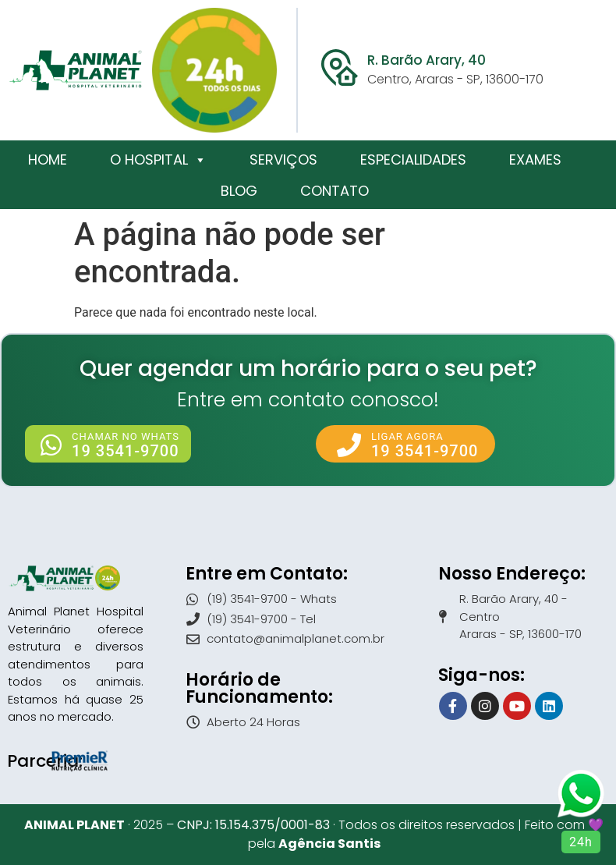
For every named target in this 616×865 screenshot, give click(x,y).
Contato (335, 191)
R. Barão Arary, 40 (427, 60)
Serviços (283, 160)
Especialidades (413, 160)
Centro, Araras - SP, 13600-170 (455, 79)
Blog (239, 191)
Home (48, 160)
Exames (535, 160)
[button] (108, 444)
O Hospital (158, 160)
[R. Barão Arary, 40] (340, 67)
